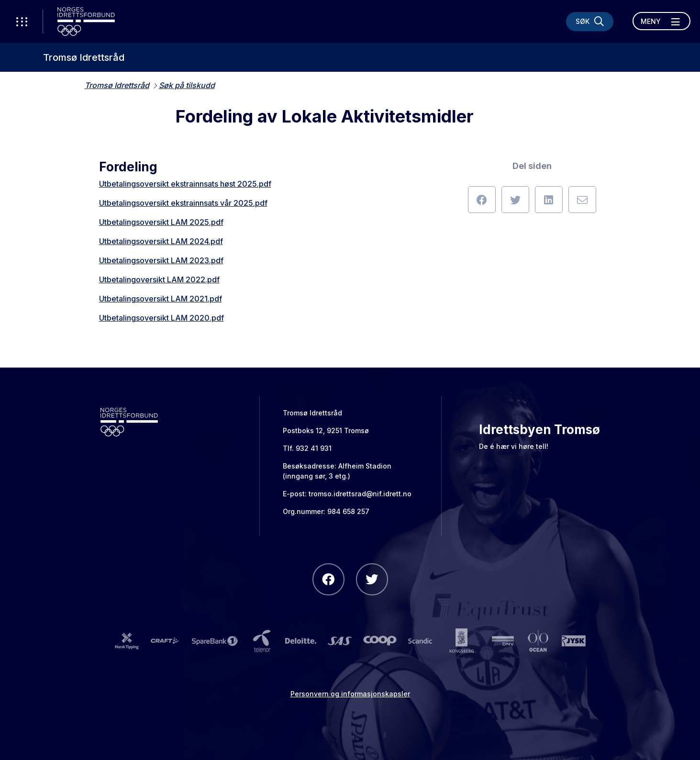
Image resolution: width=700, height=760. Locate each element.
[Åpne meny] (661, 21)
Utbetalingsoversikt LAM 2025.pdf (161, 222)
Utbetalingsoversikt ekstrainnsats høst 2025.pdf (185, 184)
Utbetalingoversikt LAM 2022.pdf (159, 279)
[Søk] (590, 22)
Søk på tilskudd (187, 85)
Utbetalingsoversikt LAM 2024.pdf (161, 241)
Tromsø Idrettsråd (84, 57)
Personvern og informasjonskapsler (350, 694)
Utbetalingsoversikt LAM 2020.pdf (161, 318)
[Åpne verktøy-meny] (22, 22)
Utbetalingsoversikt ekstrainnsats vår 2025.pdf (183, 203)
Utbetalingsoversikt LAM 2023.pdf (161, 260)
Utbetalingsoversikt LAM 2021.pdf (161, 299)
